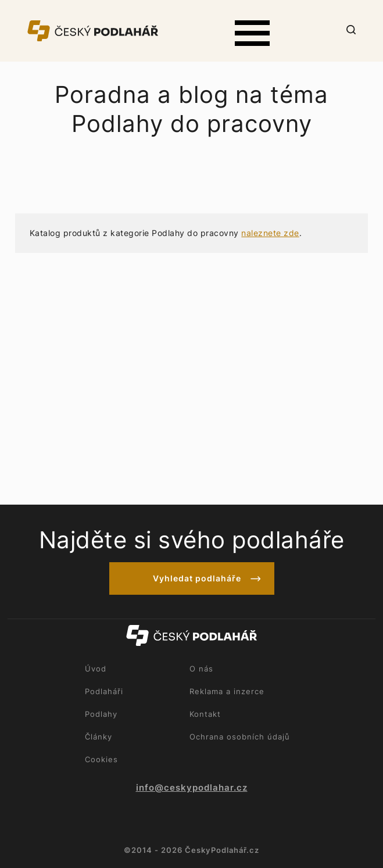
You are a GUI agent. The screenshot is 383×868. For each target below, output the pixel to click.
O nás (201, 669)
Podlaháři (104, 691)
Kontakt (205, 714)
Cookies (101, 759)
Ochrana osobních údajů (240, 737)
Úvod (96, 669)
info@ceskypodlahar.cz (192, 788)
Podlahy (101, 714)
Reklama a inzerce (227, 691)
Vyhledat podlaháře (197, 578)
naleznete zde (270, 233)
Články (99, 737)
